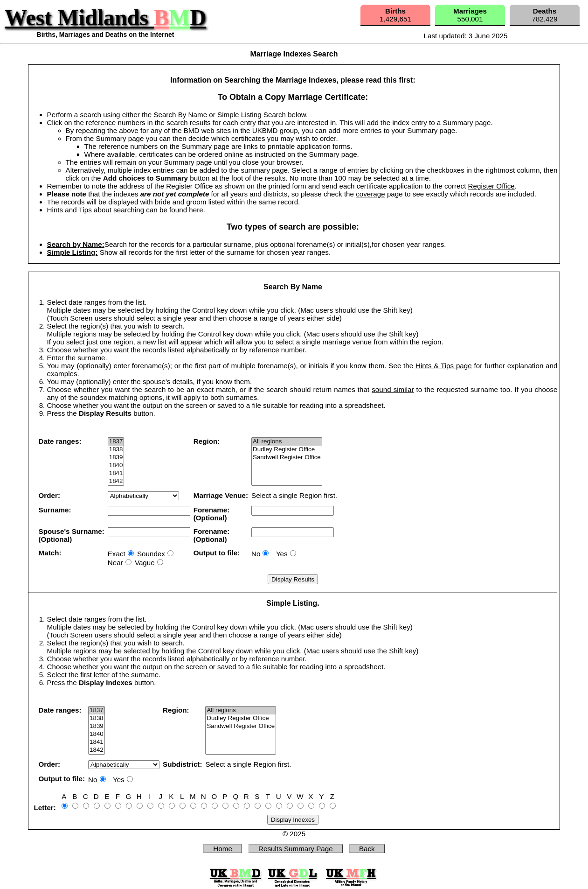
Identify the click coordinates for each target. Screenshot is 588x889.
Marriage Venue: (221, 495)
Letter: (45, 808)
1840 (116, 465)
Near (115, 563)
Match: (50, 553)
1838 (116, 450)
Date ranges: (60, 441)
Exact (117, 554)
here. (197, 210)
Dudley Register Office (287, 450)
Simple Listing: (73, 252)
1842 (116, 481)
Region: (207, 441)
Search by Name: (76, 244)
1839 (116, 458)
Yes (282, 554)
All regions (287, 442)
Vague (145, 563)
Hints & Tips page (444, 366)
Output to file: (217, 553)
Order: (49, 495)
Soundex (151, 554)
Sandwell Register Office (287, 458)
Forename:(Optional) (212, 514)
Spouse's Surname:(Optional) (72, 535)
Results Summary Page (296, 849)
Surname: (55, 510)
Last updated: (445, 36)
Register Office (491, 186)
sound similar (393, 389)
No (256, 554)
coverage (370, 194)
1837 (116, 442)
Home (223, 849)
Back (367, 849)
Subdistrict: (182, 764)
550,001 (470, 15)
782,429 (545, 15)
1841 (116, 473)
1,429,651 (395, 15)
